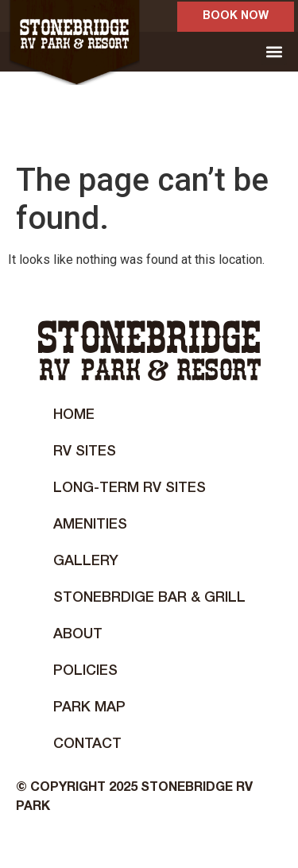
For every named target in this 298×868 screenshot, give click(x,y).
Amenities (90, 525)
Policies (85, 671)
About (78, 634)
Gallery (86, 561)
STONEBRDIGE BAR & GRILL (149, 598)
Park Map (89, 707)
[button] (274, 52)
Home (74, 415)
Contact (87, 744)
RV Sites (85, 451)
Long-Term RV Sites (130, 488)
